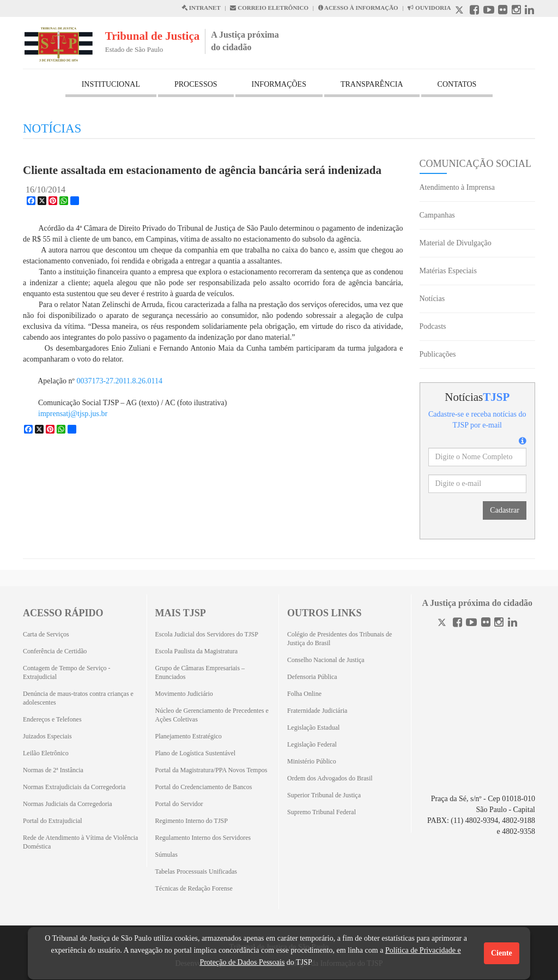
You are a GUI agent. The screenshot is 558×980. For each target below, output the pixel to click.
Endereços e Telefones (52, 719)
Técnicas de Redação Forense (194, 888)
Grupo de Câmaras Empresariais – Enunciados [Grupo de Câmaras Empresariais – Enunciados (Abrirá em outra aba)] (200, 672)
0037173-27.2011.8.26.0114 (119, 381)
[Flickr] (486, 624)
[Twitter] (443, 624)
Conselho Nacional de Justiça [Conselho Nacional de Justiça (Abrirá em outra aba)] (326, 660)
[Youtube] (471, 624)
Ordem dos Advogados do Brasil (330, 778)
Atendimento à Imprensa (457, 187)
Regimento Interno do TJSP (192, 821)
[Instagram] (499, 624)
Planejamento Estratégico (189, 736)
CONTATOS (457, 84)
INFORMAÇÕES (279, 84)
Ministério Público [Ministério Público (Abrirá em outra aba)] (312, 761)
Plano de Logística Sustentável (196, 753)
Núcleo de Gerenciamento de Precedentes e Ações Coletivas (212, 715)
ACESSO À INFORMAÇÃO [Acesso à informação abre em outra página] (358, 8)
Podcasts (433, 326)
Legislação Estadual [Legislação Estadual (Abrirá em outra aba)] (313, 728)
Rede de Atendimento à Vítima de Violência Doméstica (80, 842)
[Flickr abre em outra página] (503, 11)
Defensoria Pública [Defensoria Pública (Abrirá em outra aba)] (312, 677)
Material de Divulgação (456, 243)
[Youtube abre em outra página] (489, 11)
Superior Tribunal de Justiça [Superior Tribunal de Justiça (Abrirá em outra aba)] (324, 795)
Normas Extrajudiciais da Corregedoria (74, 787)
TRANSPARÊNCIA (372, 84)
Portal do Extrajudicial (53, 821)
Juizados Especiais (47, 736)
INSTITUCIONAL (111, 84)
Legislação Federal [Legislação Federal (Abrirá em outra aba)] (312, 744)
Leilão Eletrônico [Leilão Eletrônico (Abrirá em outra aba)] (46, 753)
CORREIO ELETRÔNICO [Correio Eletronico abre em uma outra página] (269, 8)
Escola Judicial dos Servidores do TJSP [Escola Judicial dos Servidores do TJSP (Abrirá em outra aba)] (207, 634)
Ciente (502, 953)
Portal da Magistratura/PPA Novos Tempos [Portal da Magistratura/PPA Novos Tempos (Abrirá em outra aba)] (211, 770)
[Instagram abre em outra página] (516, 11)
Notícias (432, 299)
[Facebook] (457, 624)
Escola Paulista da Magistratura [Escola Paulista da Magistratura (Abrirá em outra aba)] (197, 651)
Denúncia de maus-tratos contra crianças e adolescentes (78, 698)
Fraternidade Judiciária (317, 711)
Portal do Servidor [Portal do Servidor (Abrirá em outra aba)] (179, 804)
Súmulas (166, 855)
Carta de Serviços (46, 634)
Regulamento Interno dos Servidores (203, 838)
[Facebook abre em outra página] (474, 11)
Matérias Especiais (448, 271)
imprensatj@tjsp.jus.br (73, 414)
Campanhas (437, 215)
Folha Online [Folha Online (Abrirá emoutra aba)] (304, 694)
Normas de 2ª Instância (53, 770)
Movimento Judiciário (184, 694)
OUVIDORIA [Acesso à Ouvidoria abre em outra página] (429, 8)
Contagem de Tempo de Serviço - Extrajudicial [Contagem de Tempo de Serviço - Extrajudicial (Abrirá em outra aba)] (67, 672)
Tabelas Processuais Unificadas (196, 871)
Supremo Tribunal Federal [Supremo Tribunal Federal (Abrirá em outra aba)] (322, 812)
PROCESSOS (196, 84)
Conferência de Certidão (55, 651)
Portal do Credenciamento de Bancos (204, 787)
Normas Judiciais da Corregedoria (68, 804)
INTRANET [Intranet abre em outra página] (201, 8)
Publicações (438, 354)
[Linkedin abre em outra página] (529, 11)
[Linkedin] (512, 624)
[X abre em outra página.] (460, 11)
